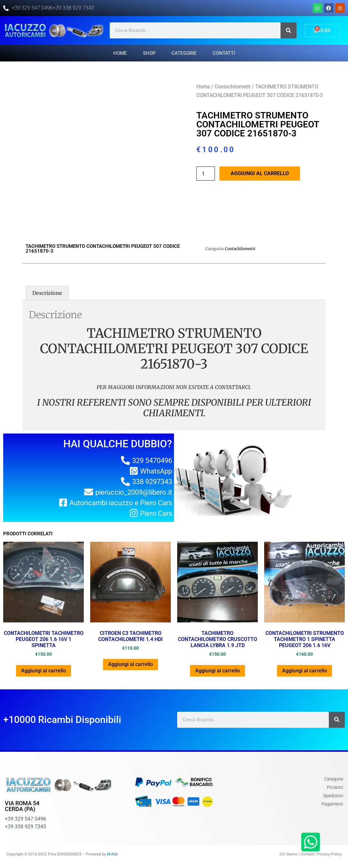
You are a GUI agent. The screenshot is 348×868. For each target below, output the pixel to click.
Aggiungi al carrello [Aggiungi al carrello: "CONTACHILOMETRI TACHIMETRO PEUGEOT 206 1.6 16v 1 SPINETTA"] (43, 671)
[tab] (47, 293)
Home (120, 53)
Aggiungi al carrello (260, 173)
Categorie (184, 53)
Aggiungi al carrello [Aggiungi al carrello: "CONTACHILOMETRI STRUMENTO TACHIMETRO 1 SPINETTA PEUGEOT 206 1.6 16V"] (304, 671)
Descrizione (47, 293)
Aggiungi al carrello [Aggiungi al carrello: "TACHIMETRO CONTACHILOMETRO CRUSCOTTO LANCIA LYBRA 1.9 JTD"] (217, 671)
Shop (149, 53)
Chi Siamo (289, 854)
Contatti (224, 53)
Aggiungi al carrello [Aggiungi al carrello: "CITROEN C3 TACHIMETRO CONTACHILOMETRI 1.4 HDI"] (130, 664)
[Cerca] (289, 30)
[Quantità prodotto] (206, 174)
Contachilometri (233, 87)
